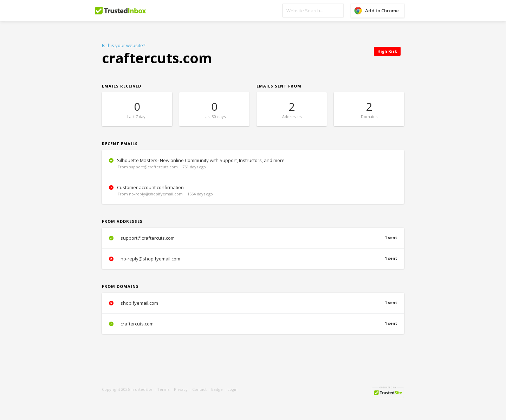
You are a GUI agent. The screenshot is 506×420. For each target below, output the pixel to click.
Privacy (181, 389)
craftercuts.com (253, 324)
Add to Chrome (382, 11)
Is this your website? (124, 45)
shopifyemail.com (253, 303)
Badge (217, 389)
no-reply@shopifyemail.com (253, 259)
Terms (163, 389)
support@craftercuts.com (253, 238)
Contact (199, 389)
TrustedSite (142, 389)
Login (232, 389)
